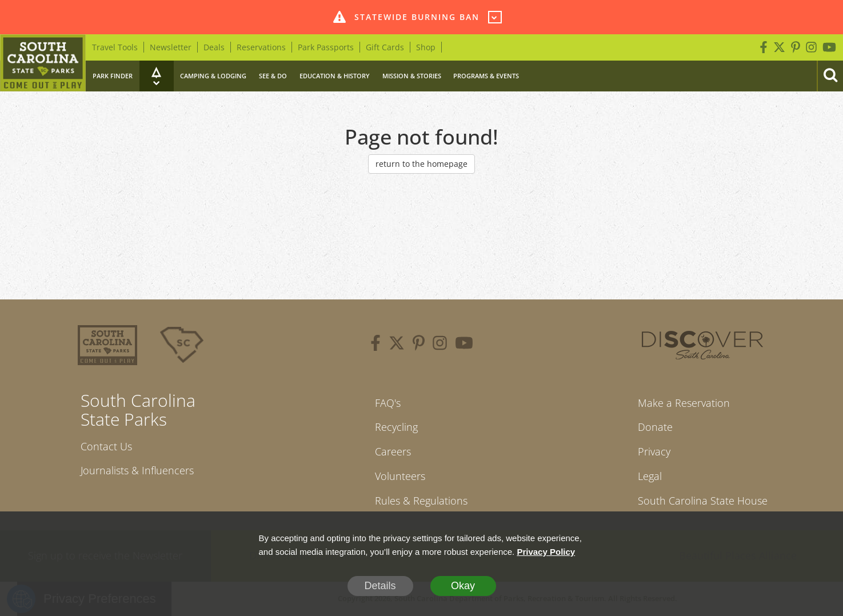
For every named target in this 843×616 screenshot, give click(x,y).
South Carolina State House (703, 501)
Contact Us (106, 446)
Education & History (335, 76)
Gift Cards (385, 47)
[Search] (830, 76)
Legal (650, 476)
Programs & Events (486, 76)
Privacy (654, 451)
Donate (655, 427)
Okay (463, 586)
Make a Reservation (684, 403)
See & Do (273, 76)
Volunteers (400, 476)
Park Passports (326, 47)
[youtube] (464, 345)
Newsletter (171, 47)
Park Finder (113, 76)
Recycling (396, 427)
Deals (214, 47)
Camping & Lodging (213, 76)
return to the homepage (421, 164)
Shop (426, 47)
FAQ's (388, 403)
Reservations (261, 47)
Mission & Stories (412, 76)
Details (380, 586)
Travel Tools (115, 47)
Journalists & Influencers (137, 470)
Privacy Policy (546, 552)
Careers (393, 451)
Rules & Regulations (421, 501)
